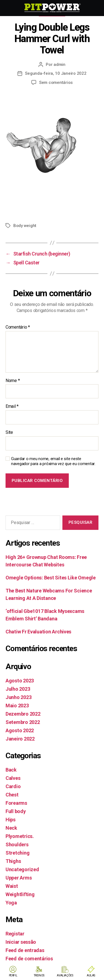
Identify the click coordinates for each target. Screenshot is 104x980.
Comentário (18, 327)
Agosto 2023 (20, 681)
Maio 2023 (17, 706)
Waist (12, 886)
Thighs (13, 861)
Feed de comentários (29, 959)
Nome (13, 381)
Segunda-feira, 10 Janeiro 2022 (56, 73)
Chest (12, 795)
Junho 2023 (18, 697)
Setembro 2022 (23, 722)
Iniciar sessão (21, 942)
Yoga (11, 903)
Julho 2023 (18, 689)
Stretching (17, 853)
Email (12, 406)
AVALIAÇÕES (65, 975)
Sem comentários (56, 82)
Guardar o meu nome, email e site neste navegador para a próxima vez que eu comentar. (53, 461)
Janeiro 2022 (20, 739)
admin (59, 65)
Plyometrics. (20, 836)
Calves (13, 778)
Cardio (13, 786)
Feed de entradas (25, 950)
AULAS (91, 975)
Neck (11, 828)
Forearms (16, 803)
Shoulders (17, 844)
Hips (11, 820)
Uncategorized (22, 869)
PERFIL (13, 975)
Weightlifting (20, 894)
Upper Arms (19, 878)
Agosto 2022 (20, 730)
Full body (16, 811)
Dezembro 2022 (23, 714)
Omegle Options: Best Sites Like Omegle (51, 578)
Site (9, 432)
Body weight (25, 226)
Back (11, 770)
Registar (15, 934)
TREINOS (39, 975)
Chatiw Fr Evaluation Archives (38, 632)
